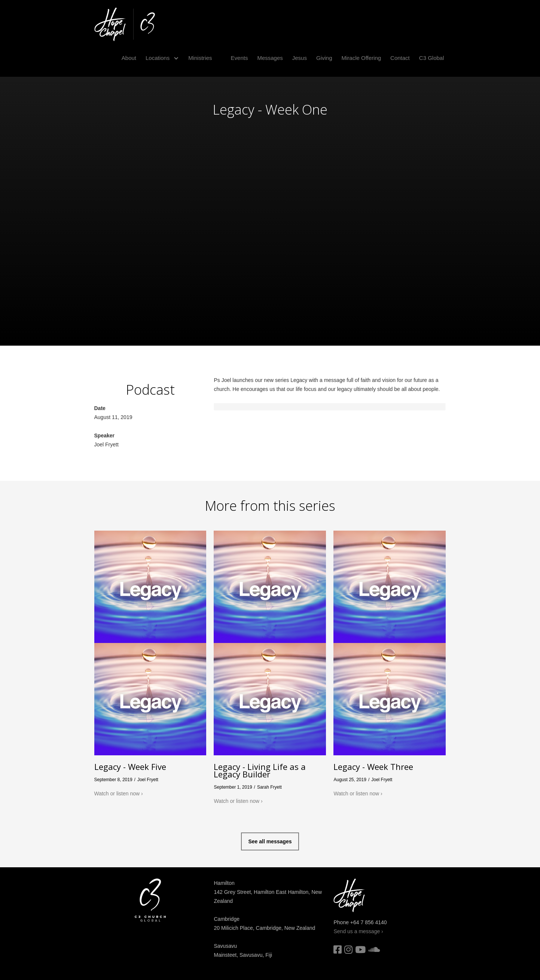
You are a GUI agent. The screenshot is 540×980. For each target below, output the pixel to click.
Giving (324, 58)
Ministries (200, 58)
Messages (270, 58)
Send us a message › (358, 931)
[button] (159, 58)
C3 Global (432, 58)
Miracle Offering (361, 58)
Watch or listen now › (119, 794)
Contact (400, 58)
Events (240, 58)
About (129, 58)
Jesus (300, 58)
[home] (125, 24)
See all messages (270, 841)
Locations (158, 58)
